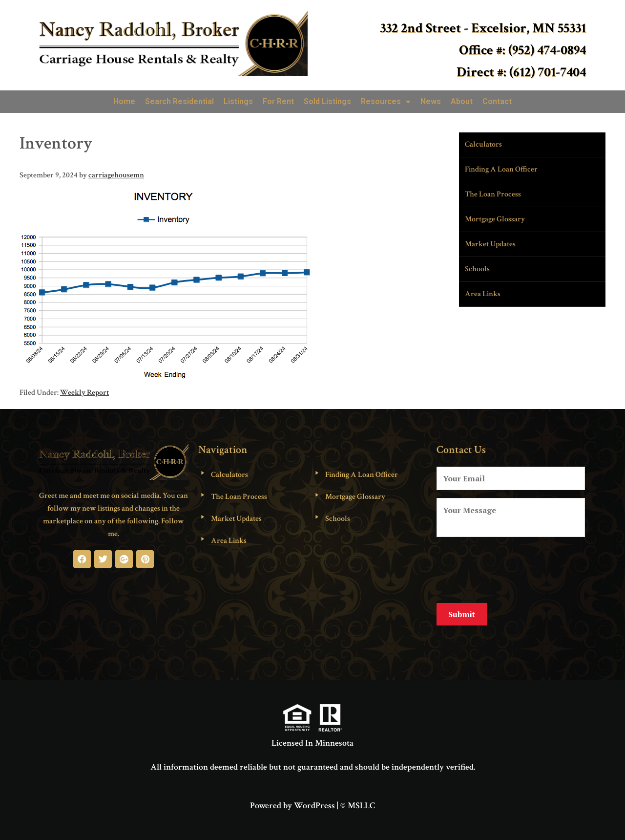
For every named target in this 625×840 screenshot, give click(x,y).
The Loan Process (493, 194)
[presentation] (511, 568)
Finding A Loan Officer (501, 169)
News (431, 101)
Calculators (483, 144)
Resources (386, 102)
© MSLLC (358, 798)
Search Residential (179, 101)
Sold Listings (327, 101)
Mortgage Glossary (495, 219)
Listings (238, 101)
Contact (497, 101)
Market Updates (490, 244)
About (462, 101)
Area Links (483, 294)
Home (124, 101)
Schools (477, 269)
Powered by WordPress (292, 798)
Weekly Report (84, 393)
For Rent (278, 101)
